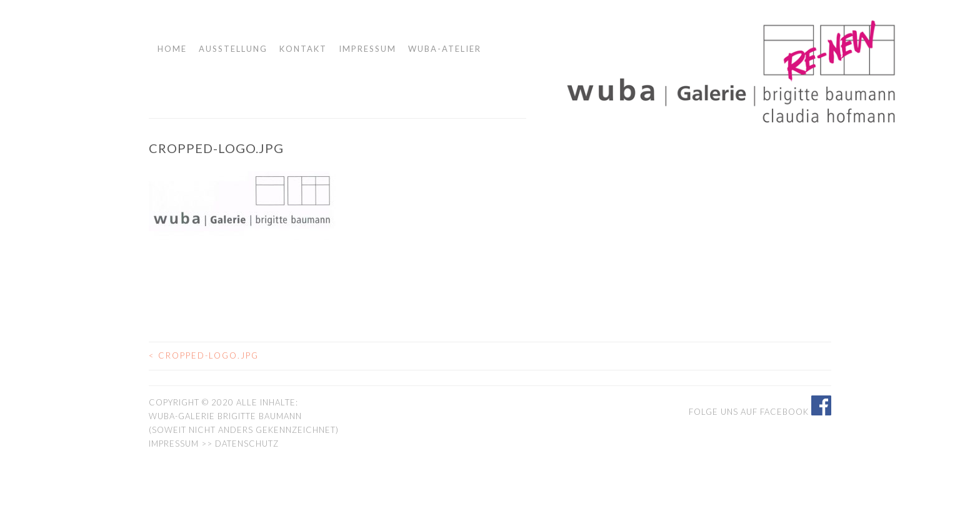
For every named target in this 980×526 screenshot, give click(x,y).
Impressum (367, 49)
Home (172, 49)
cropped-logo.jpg (204, 355)
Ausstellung (233, 49)
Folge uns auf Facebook (760, 412)
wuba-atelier (445, 49)
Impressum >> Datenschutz (214, 444)
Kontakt (303, 49)
